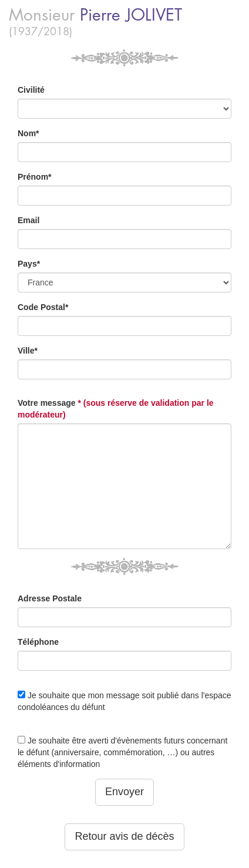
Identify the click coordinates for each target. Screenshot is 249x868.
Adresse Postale (50, 598)
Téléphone (38, 642)
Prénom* (35, 177)
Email (28, 220)
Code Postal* (43, 307)
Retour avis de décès (124, 836)
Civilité (31, 90)
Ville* (28, 351)
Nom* (28, 133)
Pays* (29, 264)
